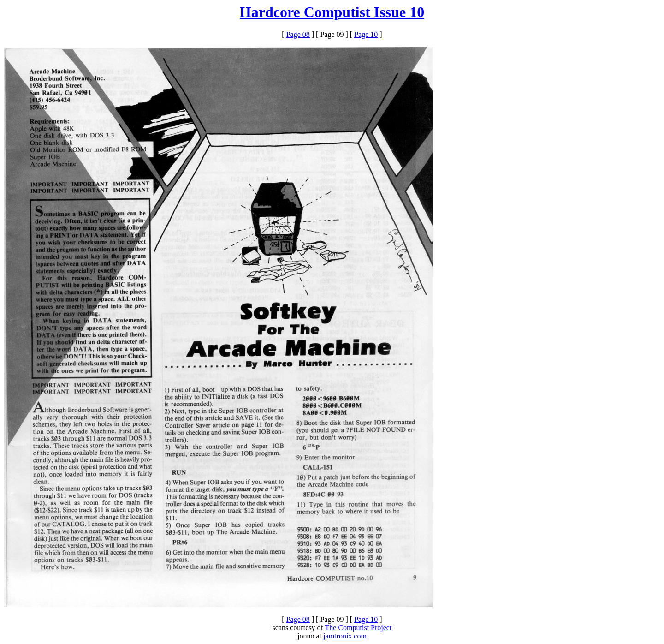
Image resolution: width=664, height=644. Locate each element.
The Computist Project (359, 628)
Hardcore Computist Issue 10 (332, 12)
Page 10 (366, 34)
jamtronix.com (345, 636)
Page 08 (298, 34)
